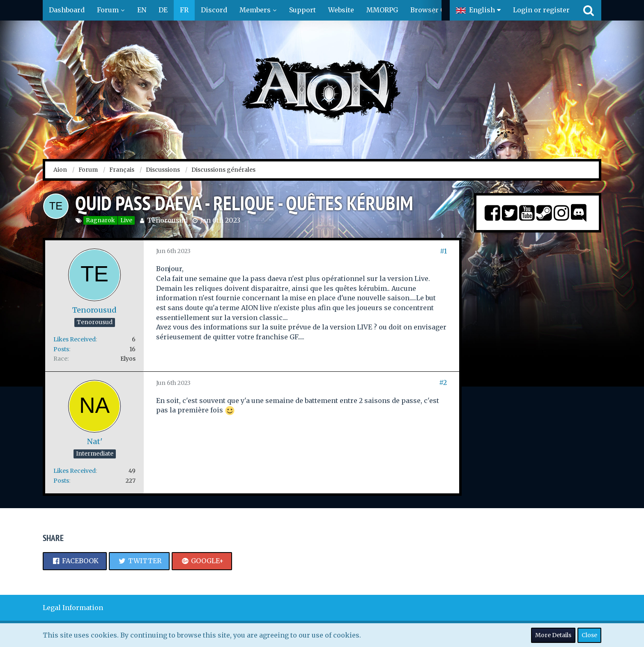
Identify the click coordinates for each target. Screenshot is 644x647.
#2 (443, 382)
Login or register (541, 10)
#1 (443, 251)
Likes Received (75, 339)
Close (589, 635)
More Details (553, 635)
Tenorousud (167, 220)
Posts (61, 349)
